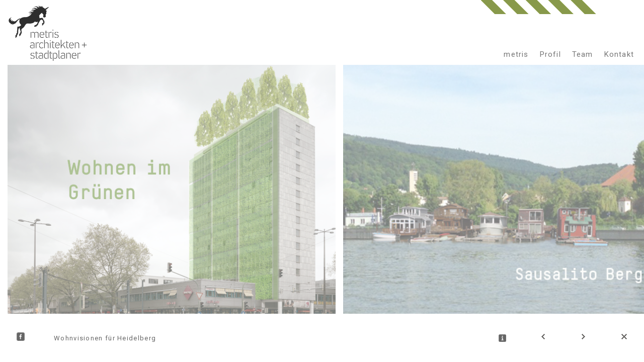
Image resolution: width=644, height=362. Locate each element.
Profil (550, 54)
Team (583, 54)
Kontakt (619, 54)
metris (516, 54)
